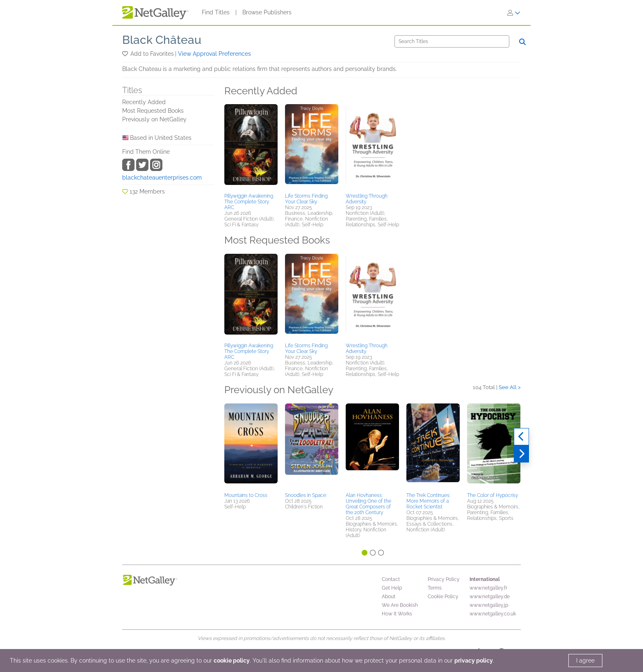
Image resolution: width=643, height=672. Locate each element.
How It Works (397, 614)
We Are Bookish (400, 605)
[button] (126, 54)
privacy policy (474, 661)
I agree (585, 661)
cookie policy (232, 661)
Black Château (162, 40)
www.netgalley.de (490, 597)
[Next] (521, 454)
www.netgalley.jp (489, 605)
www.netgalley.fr (488, 588)
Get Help (392, 588)
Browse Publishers (267, 12)
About (389, 597)
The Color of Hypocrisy (493, 495)
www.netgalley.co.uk (493, 614)
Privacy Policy (444, 579)
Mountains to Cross (246, 495)
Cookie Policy (443, 597)
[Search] (452, 41)
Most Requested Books (153, 111)
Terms (435, 588)
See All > (510, 387)
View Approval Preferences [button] (214, 54)
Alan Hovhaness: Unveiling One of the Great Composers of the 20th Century (368, 504)
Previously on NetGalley (154, 119)
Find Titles (216, 12)
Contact (391, 579)
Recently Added (144, 102)
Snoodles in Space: (306, 495)
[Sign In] (514, 13)
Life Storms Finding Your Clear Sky (306, 199)
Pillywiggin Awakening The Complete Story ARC (249, 202)
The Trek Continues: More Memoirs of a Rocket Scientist (428, 501)
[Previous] (521, 437)
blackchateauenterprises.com (162, 178)
